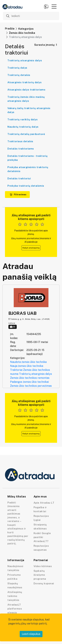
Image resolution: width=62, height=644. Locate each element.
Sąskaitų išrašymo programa (40, 575)
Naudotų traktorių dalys (23, 127)
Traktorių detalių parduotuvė (26, 134)
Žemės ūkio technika (22, 33)
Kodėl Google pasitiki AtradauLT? (42, 537)
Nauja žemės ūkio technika (27, 366)
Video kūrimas (43, 566)
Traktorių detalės (19, 75)
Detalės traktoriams (21, 149)
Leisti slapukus (31, 634)
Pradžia (10, 29)
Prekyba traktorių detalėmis (26, 186)
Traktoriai (16, 370)
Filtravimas (18, 195)
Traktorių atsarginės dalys (25, 60)
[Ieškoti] (31, 16)
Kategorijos (26, 29)
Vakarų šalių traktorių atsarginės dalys (29, 110)
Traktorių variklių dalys (22, 119)
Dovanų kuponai (44, 583)
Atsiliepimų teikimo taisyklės (15, 596)
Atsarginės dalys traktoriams (26, 90)
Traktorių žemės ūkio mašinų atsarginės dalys (26, 99)
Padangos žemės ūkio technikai (29, 382)
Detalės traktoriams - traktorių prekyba (28, 158)
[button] (54, 6)
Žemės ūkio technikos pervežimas (31, 386)
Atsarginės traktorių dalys (24, 82)
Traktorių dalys (17, 68)
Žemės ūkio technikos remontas (30, 378)
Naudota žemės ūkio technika (28, 362)
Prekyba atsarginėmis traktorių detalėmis (28, 169)
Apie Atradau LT (44, 503)
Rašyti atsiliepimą (31, 248)
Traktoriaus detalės (20, 141)
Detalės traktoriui (19, 178)
